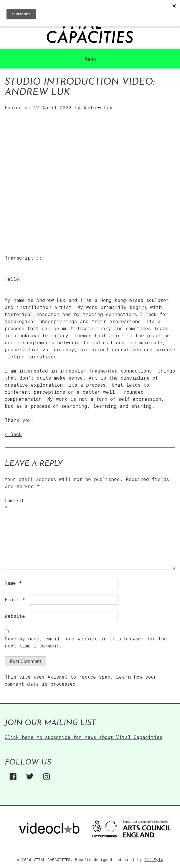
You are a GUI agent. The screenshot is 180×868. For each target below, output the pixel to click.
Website (15, 616)
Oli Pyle (154, 859)
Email (15, 599)
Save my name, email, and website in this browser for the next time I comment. (86, 642)
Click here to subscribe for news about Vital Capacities (84, 737)
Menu (90, 59)
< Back (13, 434)
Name (13, 583)
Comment (14, 504)
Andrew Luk (98, 107)
